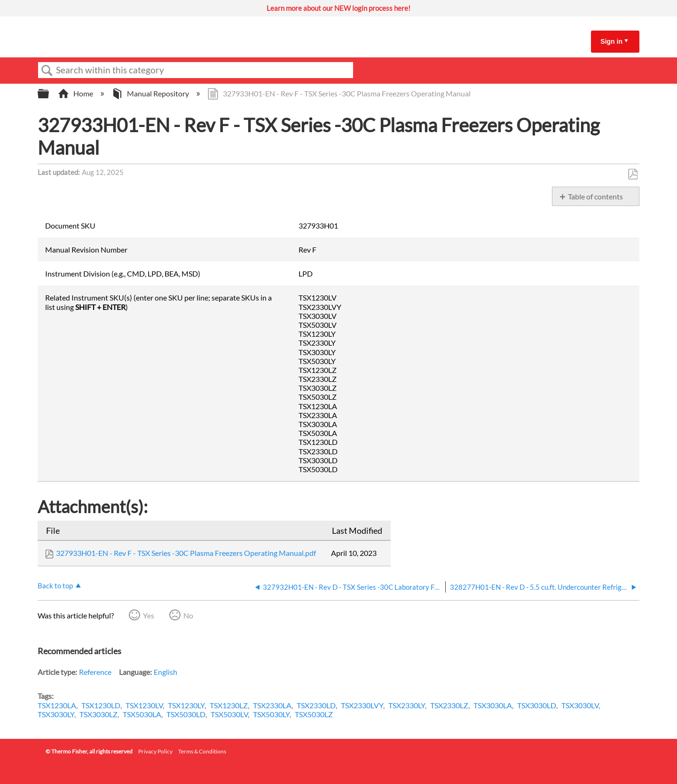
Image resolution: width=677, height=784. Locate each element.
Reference (95, 672)
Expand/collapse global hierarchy (49, 94)
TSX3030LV (580, 705)
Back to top (55, 586)
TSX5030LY (271, 714)
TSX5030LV (229, 714)
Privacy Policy (155, 751)
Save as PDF (633, 174)
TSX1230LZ (229, 705)
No (188, 615)
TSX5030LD (186, 714)
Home (76, 93)
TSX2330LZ (449, 705)
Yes (149, 615)
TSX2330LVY (362, 705)
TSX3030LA (493, 705)
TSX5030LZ (314, 714)
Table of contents (595, 196)
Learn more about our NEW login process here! (338, 8)
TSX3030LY (56, 714)
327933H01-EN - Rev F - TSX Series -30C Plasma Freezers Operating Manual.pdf (186, 553)
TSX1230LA (57, 705)
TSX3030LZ (98, 714)
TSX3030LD (537, 705)
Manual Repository (151, 93)
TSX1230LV (144, 705)
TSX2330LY (407, 705)
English (165, 672)
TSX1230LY (186, 705)
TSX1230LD (101, 705)
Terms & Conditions (202, 751)
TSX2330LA (272, 705)
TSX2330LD (316, 705)
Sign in (611, 41)
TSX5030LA (142, 714)
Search (47, 71)
